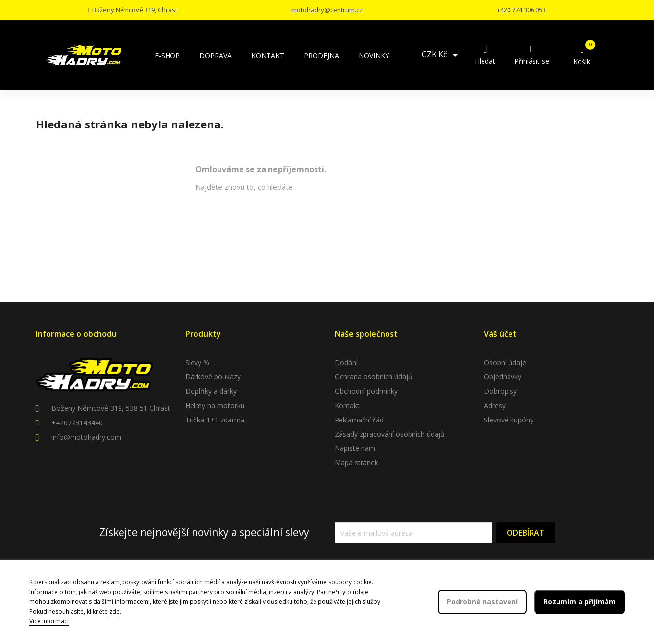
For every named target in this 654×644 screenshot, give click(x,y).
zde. (115, 611)
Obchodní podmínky (366, 391)
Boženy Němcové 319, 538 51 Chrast (111, 408)
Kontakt (347, 406)
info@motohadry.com (86, 437)
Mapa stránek (356, 462)
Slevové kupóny (509, 420)
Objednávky (503, 377)
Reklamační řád (359, 420)
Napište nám (355, 448)
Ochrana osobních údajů (374, 377)
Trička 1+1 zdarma (215, 420)
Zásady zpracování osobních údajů (390, 434)
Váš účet (500, 334)
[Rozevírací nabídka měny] (441, 55)
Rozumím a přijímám (580, 602)
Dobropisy (500, 391)
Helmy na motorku (215, 406)
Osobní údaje (505, 362)
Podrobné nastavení (482, 602)
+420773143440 (77, 423)
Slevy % (197, 362)
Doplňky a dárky (211, 391)
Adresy (495, 406)
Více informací (49, 621)
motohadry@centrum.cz (327, 10)
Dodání (346, 362)
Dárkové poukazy (213, 377)
